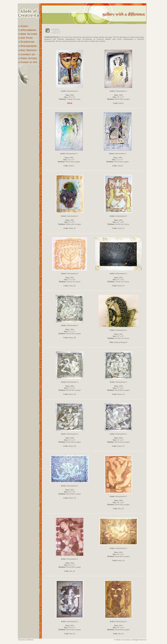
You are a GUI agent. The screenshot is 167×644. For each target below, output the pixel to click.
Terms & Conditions (26, 640)
